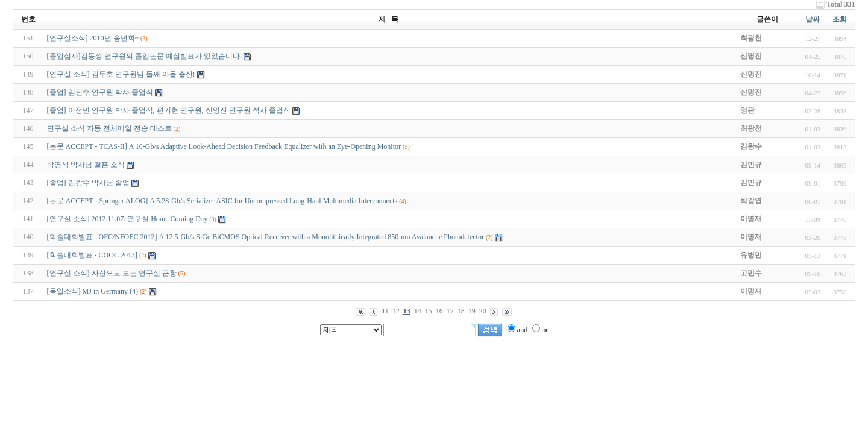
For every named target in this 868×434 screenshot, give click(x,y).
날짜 (813, 19)
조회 (840, 19)
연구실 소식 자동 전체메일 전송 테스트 (109, 128)
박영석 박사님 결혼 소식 (86, 165)
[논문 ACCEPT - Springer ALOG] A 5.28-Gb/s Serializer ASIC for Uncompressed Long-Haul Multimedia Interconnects (222, 201)
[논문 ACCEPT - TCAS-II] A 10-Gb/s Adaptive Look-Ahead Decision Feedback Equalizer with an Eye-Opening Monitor (224, 146)
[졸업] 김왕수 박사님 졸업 (88, 183)
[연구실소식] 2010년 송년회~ (93, 38)
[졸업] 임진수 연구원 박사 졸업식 (100, 92)
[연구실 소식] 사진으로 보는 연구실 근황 (112, 273)
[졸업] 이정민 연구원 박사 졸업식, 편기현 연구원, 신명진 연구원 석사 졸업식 (169, 110)
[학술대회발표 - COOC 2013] (92, 255)
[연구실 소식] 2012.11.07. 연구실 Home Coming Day (127, 219)
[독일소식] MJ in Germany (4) (93, 291)
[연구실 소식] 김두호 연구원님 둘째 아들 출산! (121, 74)
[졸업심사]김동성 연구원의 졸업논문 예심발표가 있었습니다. (144, 56)
